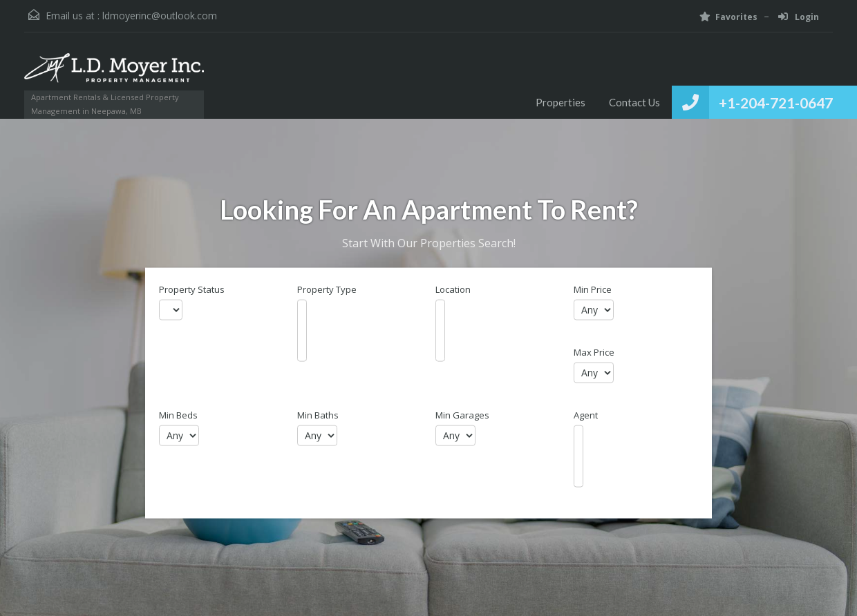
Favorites (728, 17)
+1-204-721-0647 (776, 103)
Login (799, 17)
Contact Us (634, 102)
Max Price (594, 353)
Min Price (593, 290)
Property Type (327, 290)
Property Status (192, 290)
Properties (561, 102)
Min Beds (178, 415)
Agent (586, 415)
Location (453, 290)
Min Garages (462, 415)
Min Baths (318, 415)
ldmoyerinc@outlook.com (160, 16)
